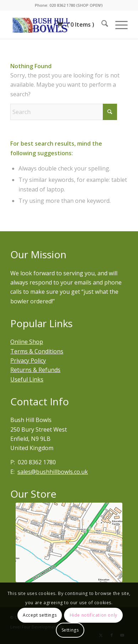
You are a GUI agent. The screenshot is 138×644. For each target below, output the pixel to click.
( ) (75, 25)
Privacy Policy (28, 361)
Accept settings (40, 615)
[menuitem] (101, 25)
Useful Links (27, 379)
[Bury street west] (69, 542)
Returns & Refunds (35, 370)
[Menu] (118, 25)
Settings (70, 630)
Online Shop (27, 342)
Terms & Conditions (37, 351)
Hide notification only (94, 615)
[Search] (101, 25)
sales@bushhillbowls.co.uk (53, 472)
